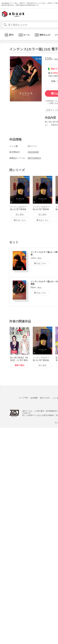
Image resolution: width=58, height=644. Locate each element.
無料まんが (42, 35)
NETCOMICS (34, 158)
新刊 (9, 35)
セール (24, 35)
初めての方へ (45, 398)
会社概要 (34, 398)
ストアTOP (23, 398)
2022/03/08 (33, 152)
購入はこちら (40, 263)
